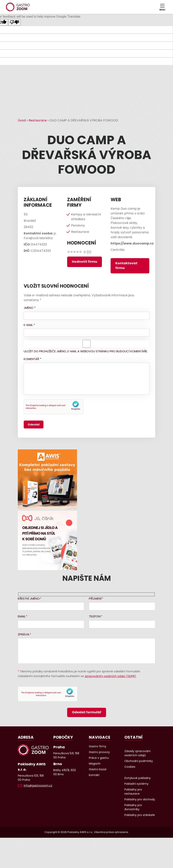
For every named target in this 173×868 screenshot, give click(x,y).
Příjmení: (95, 598)
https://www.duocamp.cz (132, 243)
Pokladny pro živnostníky (133, 807)
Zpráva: (24, 634)
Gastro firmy (98, 746)
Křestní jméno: (29, 598)
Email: (22, 616)
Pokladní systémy (136, 784)
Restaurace (38, 120)
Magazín (95, 764)
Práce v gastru (99, 758)
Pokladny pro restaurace (133, 792)
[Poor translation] (14, 22)
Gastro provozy (99, 752)
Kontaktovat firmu (126, 266)
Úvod (22, 120)
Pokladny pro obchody (140, 799)
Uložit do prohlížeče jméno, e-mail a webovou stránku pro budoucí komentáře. (86, 351)
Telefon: (95, 616)
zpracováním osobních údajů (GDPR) (110, 676)
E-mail (29, 325)
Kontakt (94, 775)
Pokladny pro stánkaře (140, 815)
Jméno (30, 308)
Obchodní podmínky (139, 761)
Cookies (130, 767)
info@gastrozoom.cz (38, 786)
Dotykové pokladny (138, 778)
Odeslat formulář (87, 712)
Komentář (32, 359)
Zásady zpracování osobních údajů (137, 753)
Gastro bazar (98, 769)
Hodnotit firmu (85, 262)
